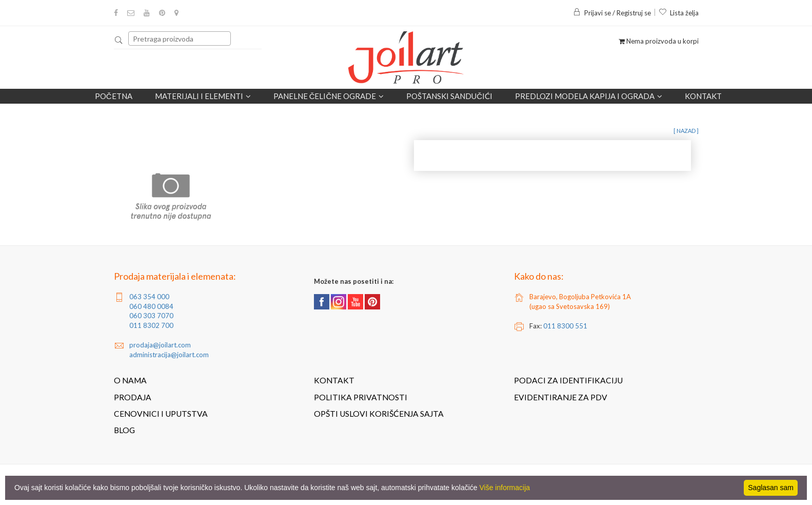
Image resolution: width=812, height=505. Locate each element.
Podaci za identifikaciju (568, 380)
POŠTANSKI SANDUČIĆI (449, 96)
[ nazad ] (686, 131)
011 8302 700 (151, 325)
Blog (124, 430)
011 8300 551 (565, 326)
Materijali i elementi (203, 96)
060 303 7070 (151, 316)
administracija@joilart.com (169, 355)
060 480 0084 (151, 306)
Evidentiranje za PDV (561, 397)
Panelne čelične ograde (329, 96)
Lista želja (679, 13)
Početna (114, 96)
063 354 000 (149, 297)
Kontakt (703, 96)
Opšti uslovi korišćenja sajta (379, 414)
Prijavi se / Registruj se (612, 13)
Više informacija (505, 488)
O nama (130, 380)
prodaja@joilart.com (160, 345)
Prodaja (133, 397)
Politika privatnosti (361, 397)
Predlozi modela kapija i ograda (589, 96)
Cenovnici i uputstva (161, 414)
